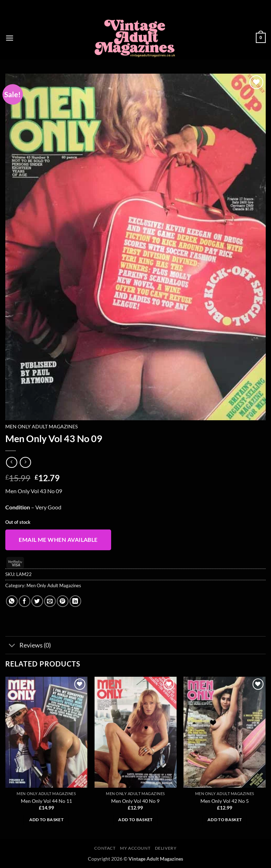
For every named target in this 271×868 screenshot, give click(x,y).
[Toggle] (12, 646)
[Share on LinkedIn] (75, 601)
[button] (10, 38)
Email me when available (58, 540)
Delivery (166, 848)
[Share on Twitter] (37, 601)
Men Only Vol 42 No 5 (225, 801)
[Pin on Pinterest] (63, 601)
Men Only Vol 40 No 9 (135, 801)
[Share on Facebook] (25, 601)
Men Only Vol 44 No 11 (46, 801)
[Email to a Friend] (50, 601)
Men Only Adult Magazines (41, 427)
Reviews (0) (28, 646)
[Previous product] (25, 462)
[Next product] (11, 462)
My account (135, 848)
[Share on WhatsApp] (12, 601)
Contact (105, 848)
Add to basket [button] (47, 820)
